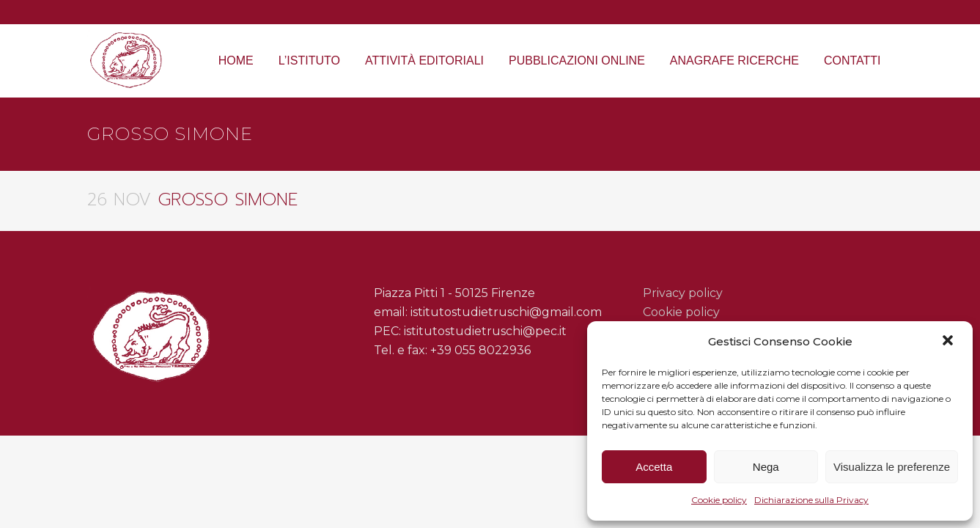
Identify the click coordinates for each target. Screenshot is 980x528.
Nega (766, 467)
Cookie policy (719, 500)
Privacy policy (683, 293)
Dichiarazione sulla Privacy (811, 500)
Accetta (654, 467)
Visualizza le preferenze (892, 467)
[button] (949, 342)
